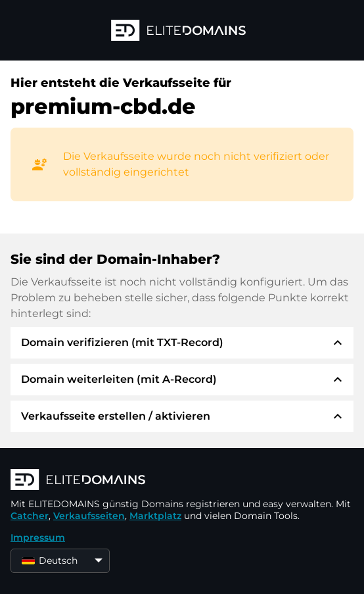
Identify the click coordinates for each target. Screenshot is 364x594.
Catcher (30, 516)
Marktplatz (155, 516)
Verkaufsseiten (89, 516)
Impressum (38, 537)
